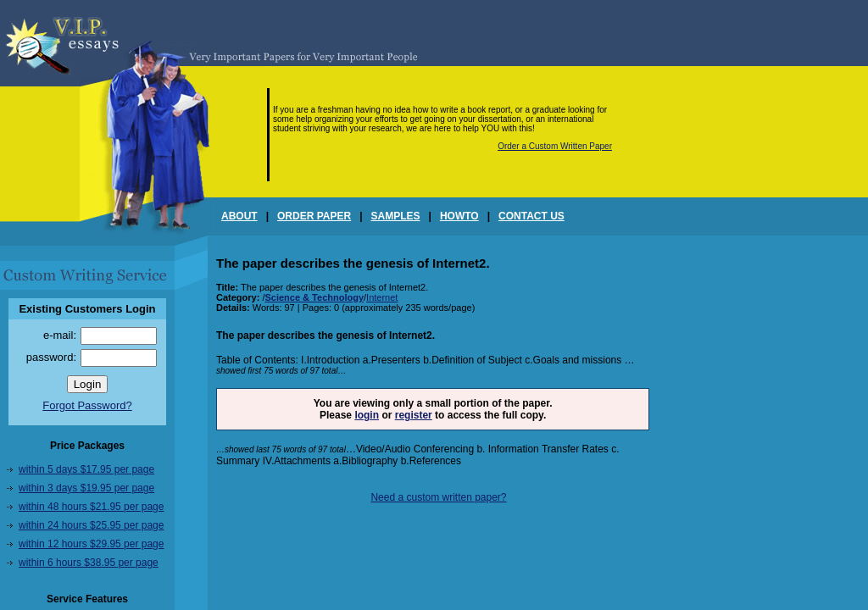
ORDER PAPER (314, 216)
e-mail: (60, 335)
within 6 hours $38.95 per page (89, 563)
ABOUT (239, 216)
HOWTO (459, 216)
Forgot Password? (87, 405)
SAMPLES (396, 216)
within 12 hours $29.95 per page (91, 544)
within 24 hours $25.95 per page (91, 525)
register (414, 415)
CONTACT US (531, 216)
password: (51, 357)
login (367, 415)
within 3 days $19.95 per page (86, 488)
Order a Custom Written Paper (555, 146)
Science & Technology (314, 297)
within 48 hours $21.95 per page (91, 507)
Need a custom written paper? (438, 497)
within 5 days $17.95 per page (86, 469)
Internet (382, 297)
